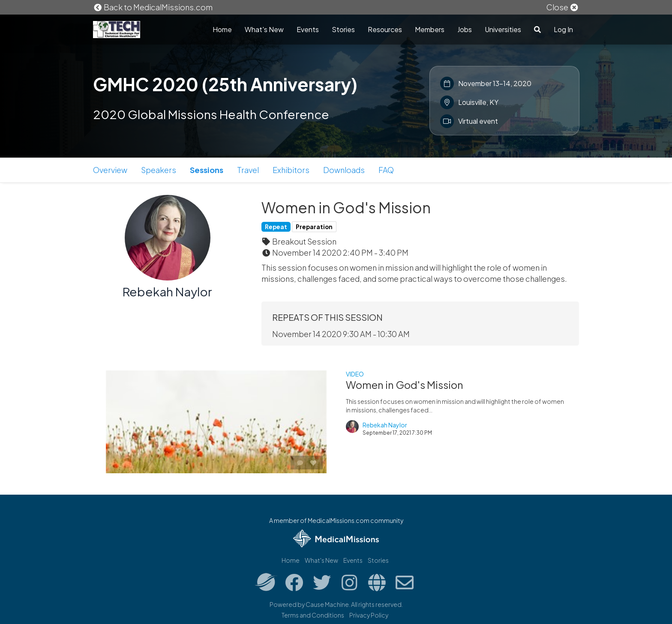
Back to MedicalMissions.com (153, 7)
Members (430, 29)
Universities (503, 29)
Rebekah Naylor (167, 291)
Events (308, 29)
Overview (110, 170)
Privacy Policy (369, 615)
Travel (248, 170)
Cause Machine (327, 604)
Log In (563, 29)
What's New (264, 29)
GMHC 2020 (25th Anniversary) (225, 84)
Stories (343, 29)
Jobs (465, 29)
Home (222, 29)
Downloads (344, 170)
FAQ (386, 170)
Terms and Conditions (313, 615)
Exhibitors (291, 170)
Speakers (159, 170)
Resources (385, 29)
